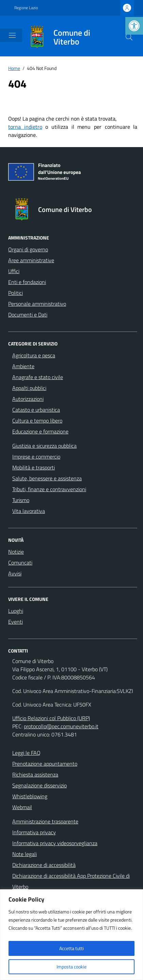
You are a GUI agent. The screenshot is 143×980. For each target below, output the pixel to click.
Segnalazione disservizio (39, 785)
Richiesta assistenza (35, 774)
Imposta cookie (71, 967)
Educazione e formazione (40, 431)
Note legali (25, 854)
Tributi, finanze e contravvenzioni (49, 489)
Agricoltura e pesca (34, 355)
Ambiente (23, 366)
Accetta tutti (71, 948)
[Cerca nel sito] (129, 37)
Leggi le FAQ (26, 753)
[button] (134, 26)
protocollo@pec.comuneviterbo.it (61, 726)
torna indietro (25, 127)
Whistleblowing (30, 796)
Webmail (22, 807)
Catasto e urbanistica (36, 410)
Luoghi (16, 611)
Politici (15, 293)
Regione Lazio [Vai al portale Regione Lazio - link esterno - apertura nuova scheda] (26, 8)
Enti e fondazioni (27, 282)
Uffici (14, 271)
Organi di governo (28, 249)
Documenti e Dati (28, 315)
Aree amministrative (31, 260)
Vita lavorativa (29, 511)
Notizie (16, 552)
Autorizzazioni (28, 399)
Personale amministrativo (37, 304)
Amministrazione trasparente (45, 821)
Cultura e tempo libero (37, 421)
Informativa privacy (34, 832)
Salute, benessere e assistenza (47, 478)
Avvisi (15, 573)
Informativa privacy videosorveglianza (55, 843)
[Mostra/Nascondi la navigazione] (12, 35)
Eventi (15, 622)
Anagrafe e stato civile (38, 377)
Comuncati (20, 563)
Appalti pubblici (29, 388)
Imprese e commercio (36, 457)
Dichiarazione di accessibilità (44, 865)
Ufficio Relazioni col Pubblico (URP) (51, 718)
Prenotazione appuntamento (45, 764)
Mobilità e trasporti (34, 467)
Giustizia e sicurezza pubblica (44, 446)
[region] (71, 935)
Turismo (21, 500)
